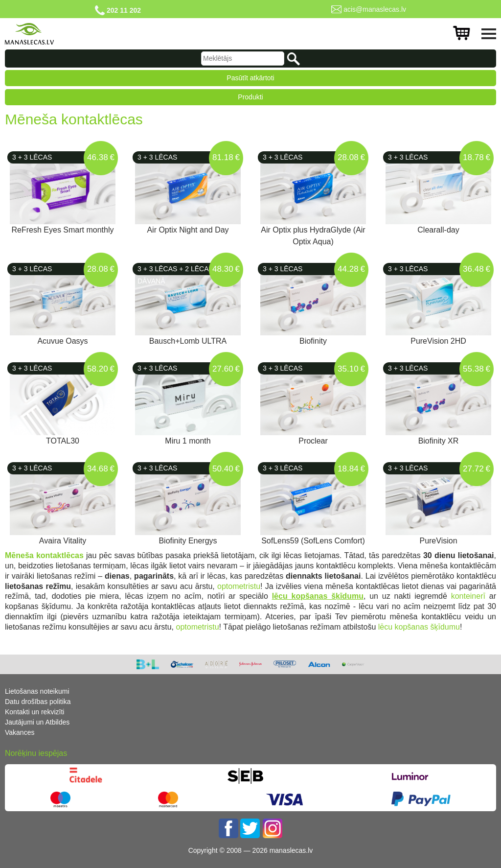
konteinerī (470, 596)
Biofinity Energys (188, 541)
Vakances (20, 732)
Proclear (313, 441)
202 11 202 (124, 10)
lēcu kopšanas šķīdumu (418, 627)
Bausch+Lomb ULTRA (188, 341)
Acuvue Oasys (62, 341)
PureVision (438, 541)
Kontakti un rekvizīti (34, 712)
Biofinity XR (439, 441)
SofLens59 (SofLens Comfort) (313, 541)
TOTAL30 (63, 441)
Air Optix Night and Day (188, 230)
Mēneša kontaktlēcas (44, 555)
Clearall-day (438, 230)
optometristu (238, 586)
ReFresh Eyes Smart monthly (63, 230)
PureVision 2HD (438, 341)
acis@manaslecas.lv (375, 9)
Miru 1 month (188, 441)
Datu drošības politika (38, 702)
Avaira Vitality (63, 541)
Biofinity (313, 341)
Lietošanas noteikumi (37, 691)
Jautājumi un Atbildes (37, 722)
